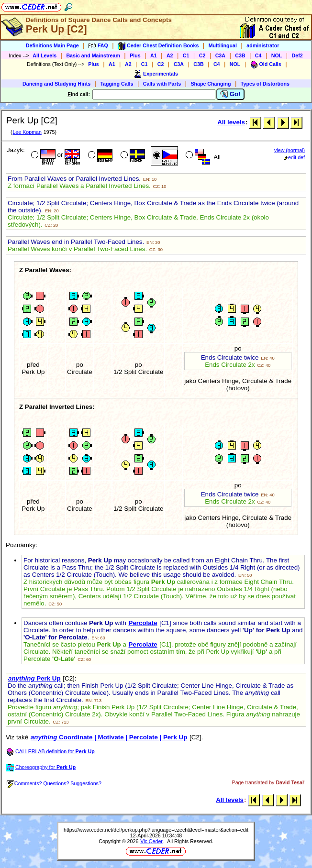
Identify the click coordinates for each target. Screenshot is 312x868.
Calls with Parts (162, 84)
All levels (231, 122)
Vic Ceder (151, 841)
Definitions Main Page (52, 45)
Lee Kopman (27, 132)
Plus (135, 55)
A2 (170, 55)
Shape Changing (211, 84)
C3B (240, 55)
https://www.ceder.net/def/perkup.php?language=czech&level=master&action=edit (156, 830)
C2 (202, 55)
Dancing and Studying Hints (56, 84)
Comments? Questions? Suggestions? (54, 783)
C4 (258, 55)
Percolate (143, 623)
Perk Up (34, 678)
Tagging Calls (117, 84)
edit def (295, 157)
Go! (230, 94)
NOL (277, 55)
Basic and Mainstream (93, 55)
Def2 (297, 55)
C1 (186, 55)
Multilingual (223, 45)
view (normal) (290, 150)
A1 (154, 55)
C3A (220, 55)
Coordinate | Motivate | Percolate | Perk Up (109, 737)
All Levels (45, 55)
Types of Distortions (265, 84)
